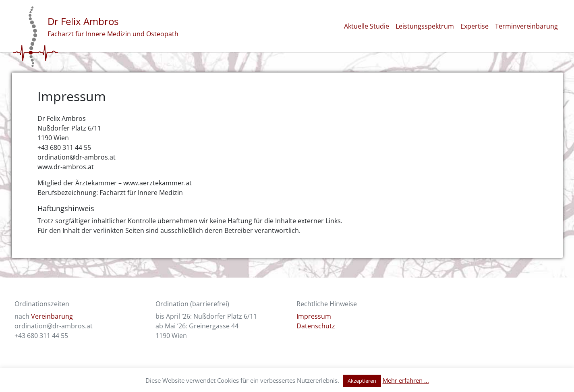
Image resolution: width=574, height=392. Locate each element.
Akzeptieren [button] (362, 381)
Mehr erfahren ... (406, 380)
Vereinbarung (52, 316)
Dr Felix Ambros (83, 21)
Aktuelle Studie (367, 26)
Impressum (314, 316)
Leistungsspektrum (425, 26)
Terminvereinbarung (526, 26)
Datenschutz (316, 326)
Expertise (475, 26)
